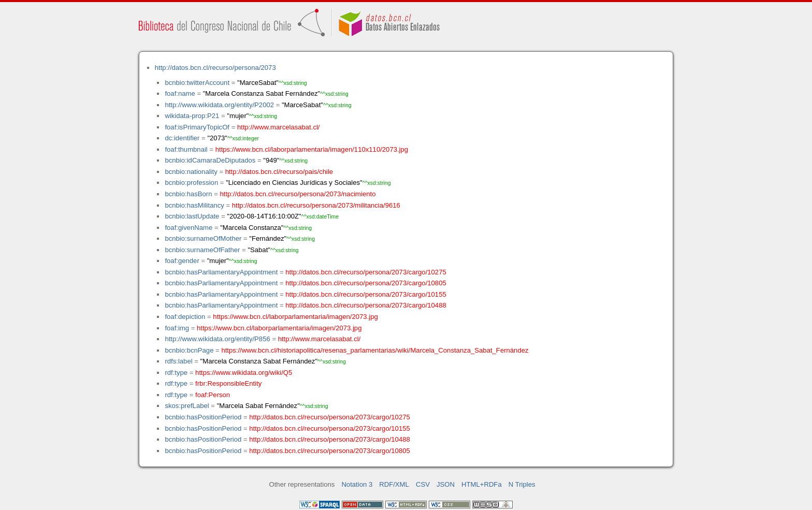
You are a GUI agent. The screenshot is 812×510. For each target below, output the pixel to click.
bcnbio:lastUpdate (192, 216)
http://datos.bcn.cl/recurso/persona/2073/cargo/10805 (366, 283)
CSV (423, 484)
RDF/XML (394, 484)
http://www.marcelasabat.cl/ (279, 127)
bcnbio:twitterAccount (197, 83)
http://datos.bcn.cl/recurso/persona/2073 (215, 68)
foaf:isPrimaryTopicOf (197, 127)
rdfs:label (178, 361)
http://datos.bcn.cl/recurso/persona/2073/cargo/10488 (366, 305)
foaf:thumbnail (186, 149)
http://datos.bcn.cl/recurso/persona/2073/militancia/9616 (316, 205)
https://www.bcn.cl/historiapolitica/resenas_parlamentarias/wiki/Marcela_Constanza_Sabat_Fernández (375, 350)
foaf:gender (182, 261)
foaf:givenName (189, 228)
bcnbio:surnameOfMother (203, 238)
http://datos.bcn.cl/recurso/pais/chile (279, 172)
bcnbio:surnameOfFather (202, 250)
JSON (446, 484)
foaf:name (180, 93)
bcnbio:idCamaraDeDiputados (210, 160)
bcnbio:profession (191, 183)
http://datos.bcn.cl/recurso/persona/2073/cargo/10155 (366, 294)
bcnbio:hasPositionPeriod (203, 417)
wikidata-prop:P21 (192, 116)
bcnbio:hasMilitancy (194, 205)
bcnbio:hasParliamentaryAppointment (221, 272)
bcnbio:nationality (191, 172)
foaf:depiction (185, 317)
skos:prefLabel (187, 406)
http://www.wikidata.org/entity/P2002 (219, 105)
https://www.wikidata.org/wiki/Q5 (244, 373)
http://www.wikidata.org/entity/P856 (217, 339)
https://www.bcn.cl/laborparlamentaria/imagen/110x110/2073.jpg (312, 149)
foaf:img (177, 328)
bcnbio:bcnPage (189, 350)
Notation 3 (357, 484)
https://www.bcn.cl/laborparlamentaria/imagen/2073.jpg (295, 317)
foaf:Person (213, 395)
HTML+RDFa (482, 484)
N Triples (522, 484)
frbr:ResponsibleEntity (228, 383)
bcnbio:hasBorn (188, 194)
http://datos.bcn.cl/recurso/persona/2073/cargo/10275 (366, 272)
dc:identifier (182, 138)
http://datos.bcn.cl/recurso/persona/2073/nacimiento (298, 194)
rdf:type (176, 373)
